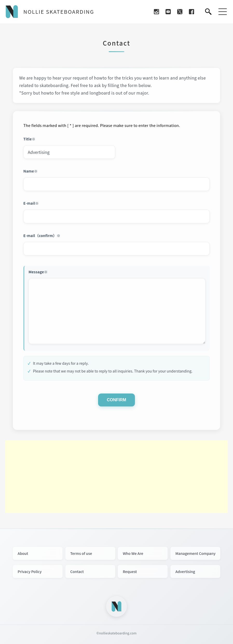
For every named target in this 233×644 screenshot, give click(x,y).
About (23, 553)
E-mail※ (31, 203)
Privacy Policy (30, 571)
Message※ (38, 272)
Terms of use (81, 553)
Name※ (30, 171)
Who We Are (133, 553)
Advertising (185, 571)
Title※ (29, 139)
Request (130, 571)
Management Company (196, 553)
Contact (77, 571)
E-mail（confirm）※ (42, 235)
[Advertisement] (116, 477)
